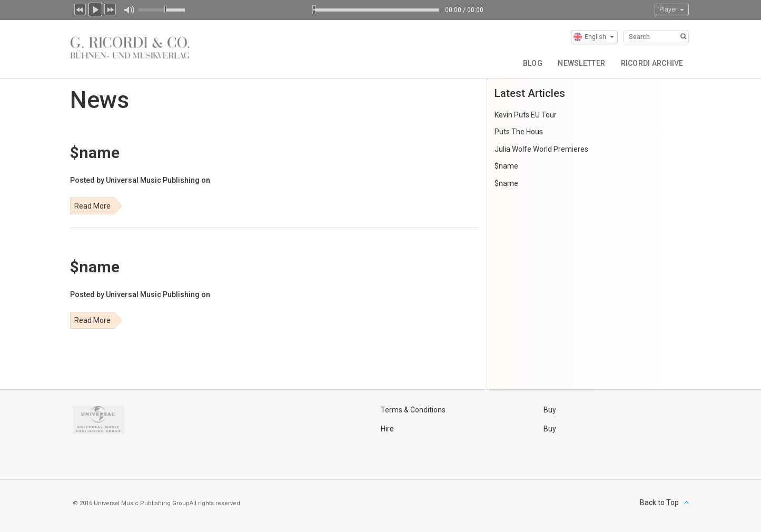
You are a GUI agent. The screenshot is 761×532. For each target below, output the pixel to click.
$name (506, 166)
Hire (387, 429)
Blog (532, 63)
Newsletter (581, 63)
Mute (129, 10)
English (594, 37)
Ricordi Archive (652, 63)
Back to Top (659, 503)
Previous (80, 8)
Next (111, 8)
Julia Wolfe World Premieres (541, 149)
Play (95, 8)
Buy (550, 410)
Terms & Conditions (413, 410)
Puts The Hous (519, 132)
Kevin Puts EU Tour (526, 115)
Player (672, 9)
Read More (92, 206)
